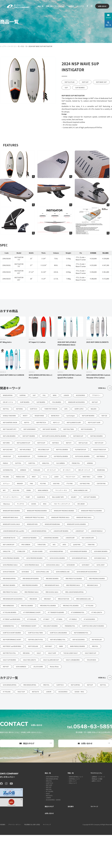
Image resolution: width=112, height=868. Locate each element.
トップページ (4, 46)
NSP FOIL (49, 822)
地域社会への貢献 (97, 812)
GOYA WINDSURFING (52, 810)
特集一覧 (47, 6)
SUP (66, 88)
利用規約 (3, 858)
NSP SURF (49, 818)
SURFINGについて (74, 812)
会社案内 (70, 6)
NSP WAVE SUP (101, 82)
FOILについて (73, 816)
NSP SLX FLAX (70, 82)
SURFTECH (49, 816)
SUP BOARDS (80, 88)
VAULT (48, 827)
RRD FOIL (49, 814)
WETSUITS (49, 829)
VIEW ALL (105, 388)
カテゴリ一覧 (15, 46)
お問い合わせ (102, 6)
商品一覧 (38, 6)
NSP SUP (85, 82)
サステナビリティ (59, 6)
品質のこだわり (96, 814)
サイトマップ (47, 858)
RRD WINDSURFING (52, 812)
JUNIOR (48, 831)
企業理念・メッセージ (98, 810)
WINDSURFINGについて (76, 810)
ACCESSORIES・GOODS (53, 833)
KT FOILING (50, 824)
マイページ (80, 6)
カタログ (108, 16)
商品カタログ (27, 776)
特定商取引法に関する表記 (32, 858)
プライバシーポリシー (15, 858)
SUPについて (73, 814)
